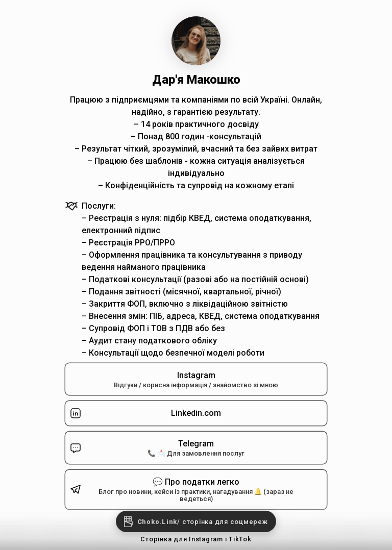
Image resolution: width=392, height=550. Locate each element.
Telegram (188, 448)
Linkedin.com (145, 413)
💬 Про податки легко (188, 490)
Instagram (196, 380)
